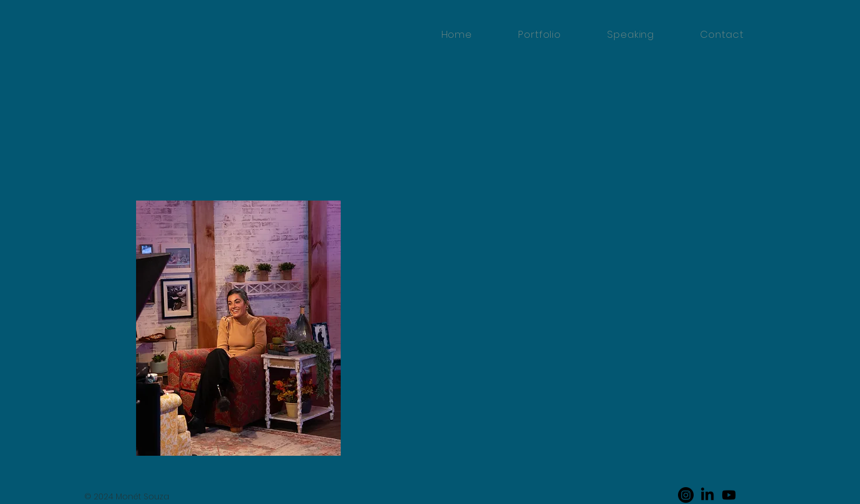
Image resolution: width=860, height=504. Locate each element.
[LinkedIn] (707, 495)
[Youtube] (729, 495)
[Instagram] (686, 495)
